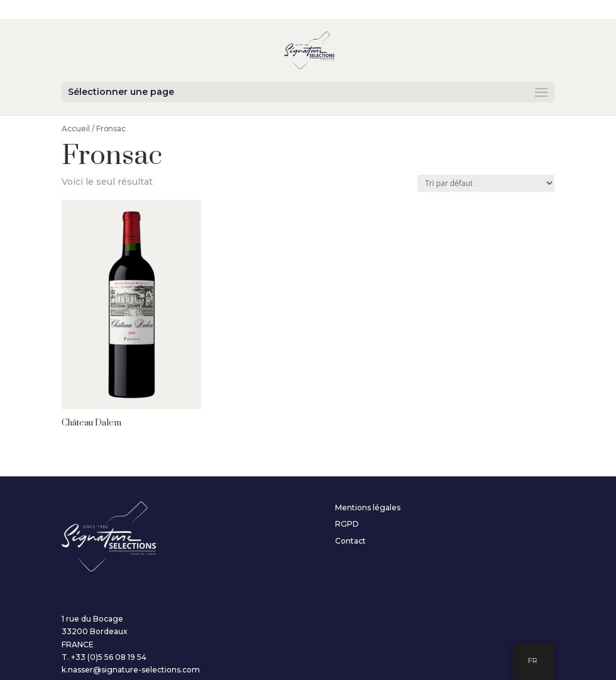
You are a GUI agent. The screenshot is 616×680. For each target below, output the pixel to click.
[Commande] (486, 183)
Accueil (76, 129)
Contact (350, 541)
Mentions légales (368, 507)
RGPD (347, 524)
